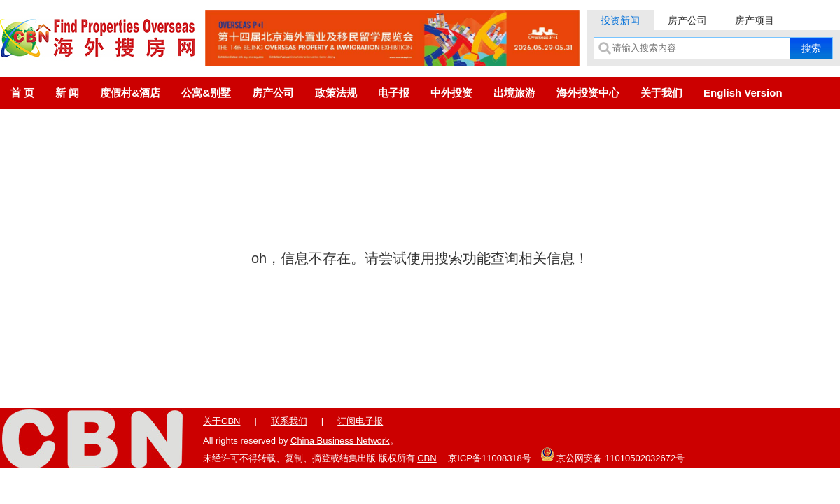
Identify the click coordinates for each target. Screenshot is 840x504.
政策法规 (336, 93)
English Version (743, 93)
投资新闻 (620, 20)
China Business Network (340, 441)
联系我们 (289, 421)
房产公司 (687, 20)
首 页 (22, 93)
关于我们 (661, 93)
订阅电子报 (360, 421)
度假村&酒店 (130, 93)
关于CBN (222, 421)
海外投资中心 (588, 93)
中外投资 (451, 93)
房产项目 (755, 20)
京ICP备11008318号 (490, 458)
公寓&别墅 (206, 93)
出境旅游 (514, 93)
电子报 (394, 93)
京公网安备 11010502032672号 (612, 454)
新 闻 (67, 93)
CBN (427, 458)
